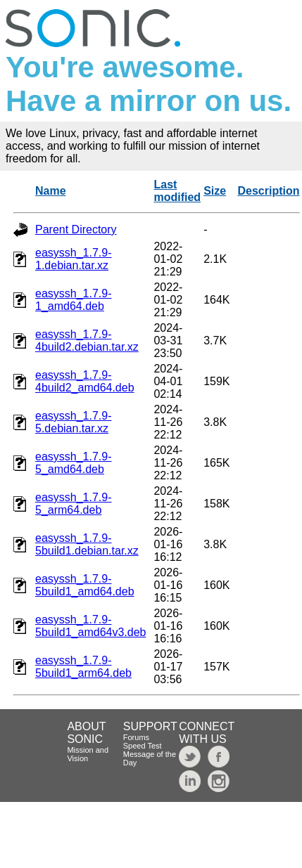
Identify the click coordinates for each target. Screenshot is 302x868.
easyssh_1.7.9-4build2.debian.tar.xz (87, 341)
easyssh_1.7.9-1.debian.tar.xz (74, 259)
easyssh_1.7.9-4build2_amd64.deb (85, 381)
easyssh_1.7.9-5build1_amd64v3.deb (90, 626)
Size (215, 191)
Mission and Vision (88, 754)
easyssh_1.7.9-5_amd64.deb (74, 463)
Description (269, 191)
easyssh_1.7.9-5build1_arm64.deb (83, 667)
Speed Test (143, 746)
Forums (136, 737)
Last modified (177, 191)
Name (51, 191)
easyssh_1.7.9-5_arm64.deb (74, 504)
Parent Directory (76, 229)
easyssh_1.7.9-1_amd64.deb (74, 300)
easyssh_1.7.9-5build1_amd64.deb (85, 585)
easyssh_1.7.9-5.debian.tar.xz (74, 422)
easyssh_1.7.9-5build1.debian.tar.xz (87, 544)
